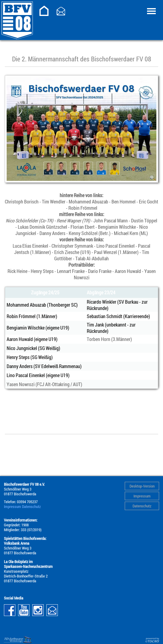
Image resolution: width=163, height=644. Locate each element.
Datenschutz (142, 506)
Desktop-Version (142, 486)
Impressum (142, 496)
